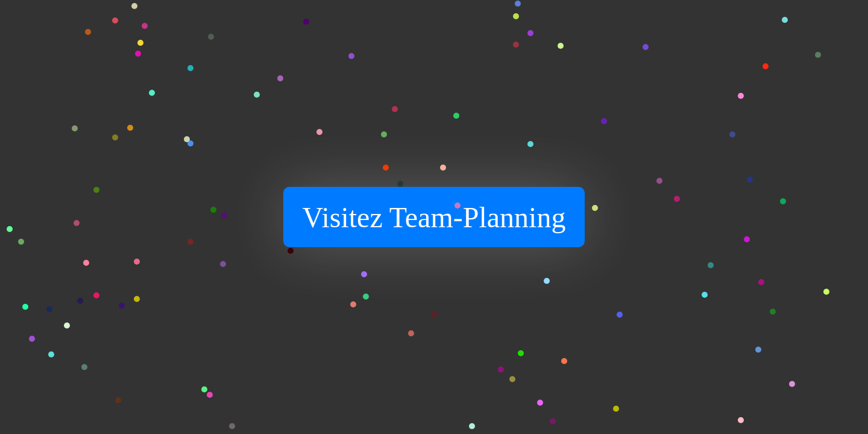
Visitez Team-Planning (434, 217)
